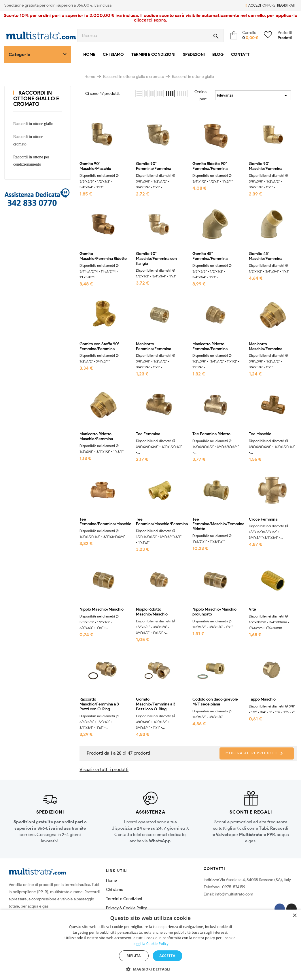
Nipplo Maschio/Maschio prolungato (214, 612)
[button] (150, 969)
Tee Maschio (260, 434)
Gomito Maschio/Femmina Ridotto (103, 256)
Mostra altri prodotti (255, 753)
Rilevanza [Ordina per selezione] (253, 95)
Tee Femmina (148, 434)
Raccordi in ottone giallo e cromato (36, 99)
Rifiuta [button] (134, 956)
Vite (252, 609)
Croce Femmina (263, 519)
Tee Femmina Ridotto (211, 434)
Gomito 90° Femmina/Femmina (154, 166)
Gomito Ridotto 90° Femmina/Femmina (210, 166)
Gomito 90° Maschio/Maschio (95, 166)
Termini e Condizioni (124, 899)
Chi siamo (115, 890)
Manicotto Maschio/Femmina (266, 347)
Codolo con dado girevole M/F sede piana (215, 702)
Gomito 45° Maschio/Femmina (266, 256)
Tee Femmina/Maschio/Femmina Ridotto (216, 524)
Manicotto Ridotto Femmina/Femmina (210, 347)
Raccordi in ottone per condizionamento (31, 161)
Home (111, 880)
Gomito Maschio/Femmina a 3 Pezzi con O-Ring (156, 704)
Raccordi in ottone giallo (33, 124)
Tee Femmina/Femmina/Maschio (103, 522)
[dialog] (150, 945)
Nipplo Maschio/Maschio (102, 609)
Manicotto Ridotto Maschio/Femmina (96, 437)
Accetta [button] (167, 956)
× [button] (295, 916)
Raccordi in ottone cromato (28, 140)
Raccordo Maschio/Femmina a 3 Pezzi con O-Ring (99, 704)
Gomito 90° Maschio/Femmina (266, 166)
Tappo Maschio (262, 699)
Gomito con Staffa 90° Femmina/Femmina (99, 347)
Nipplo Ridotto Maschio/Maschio (152, 612)
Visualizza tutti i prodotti (104, 769)
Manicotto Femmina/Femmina (154, 347)
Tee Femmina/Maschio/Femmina (160, 522)
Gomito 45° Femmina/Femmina (210, 256)
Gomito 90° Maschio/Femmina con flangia (156, 259)
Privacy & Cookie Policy (126, 908)
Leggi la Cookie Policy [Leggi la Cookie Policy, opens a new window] (150, 944)
